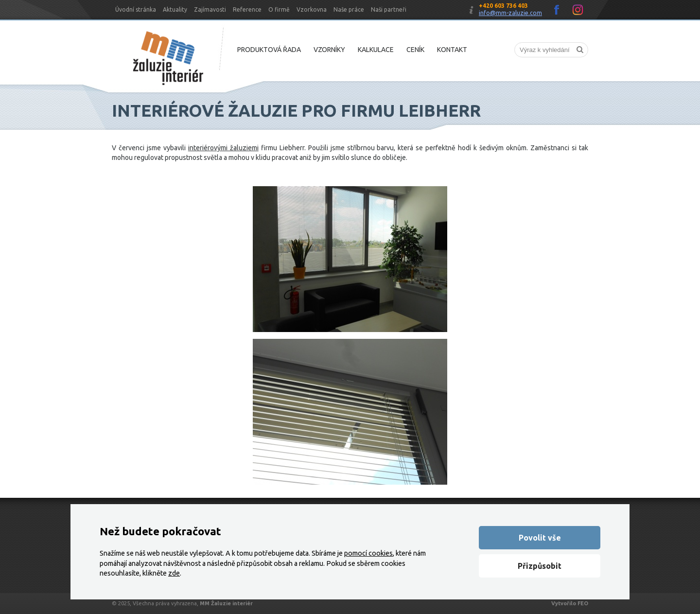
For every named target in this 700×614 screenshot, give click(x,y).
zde (174, 573)
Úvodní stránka (136, 9)
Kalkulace (376, 50)
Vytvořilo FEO (570, 603)
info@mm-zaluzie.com (510, 13)
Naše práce (349, 9)
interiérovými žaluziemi (223, 148)
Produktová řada (269, 50)
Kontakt (452, 50)
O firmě (279, 9)
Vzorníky (329, 50)
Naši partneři (389, 9)
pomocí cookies (368, 553)
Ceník (415, 50)
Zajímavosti (210, 9)
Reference (247, 9)
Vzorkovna (312, 9)
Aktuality (175, 9)
